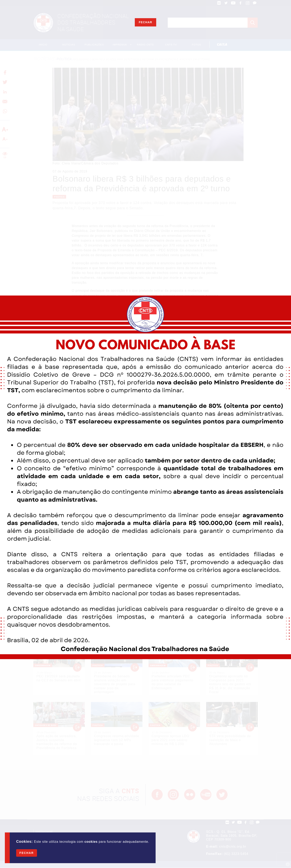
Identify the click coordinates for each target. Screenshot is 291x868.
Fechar (27, 853)
